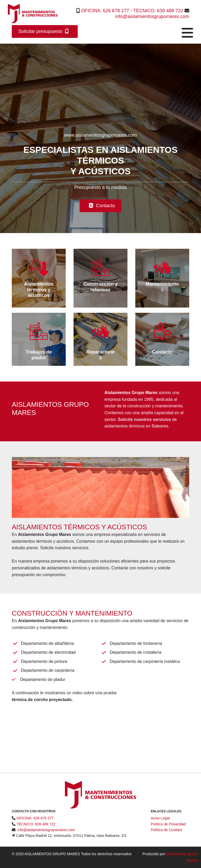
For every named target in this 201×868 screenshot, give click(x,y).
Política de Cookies (166, 830)
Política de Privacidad (168, 824)
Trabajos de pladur (39, 355)
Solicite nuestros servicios (145, 419)
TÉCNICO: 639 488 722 (158, 11)
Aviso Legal (160, 818)
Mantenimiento (162, 284)
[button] (45, 31)
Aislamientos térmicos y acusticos (39, 290)
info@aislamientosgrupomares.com (152, 16)
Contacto (162, 352)
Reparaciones (100, 355)
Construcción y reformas (100, 287)
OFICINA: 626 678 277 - (107, 11)
